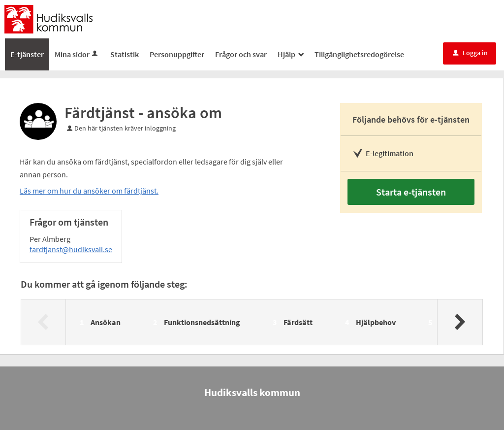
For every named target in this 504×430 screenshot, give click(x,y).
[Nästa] (459, 322)
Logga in (470, 53)
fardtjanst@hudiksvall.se (71, 249)
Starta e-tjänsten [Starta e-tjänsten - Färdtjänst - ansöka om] (411, 192)
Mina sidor (77, 54)
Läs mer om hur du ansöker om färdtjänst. (89, 191)
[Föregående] (44, 322)
